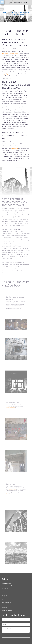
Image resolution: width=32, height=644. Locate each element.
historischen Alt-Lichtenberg (10, 53)
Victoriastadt (15, 148)
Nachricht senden (16, 636)
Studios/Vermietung (14, 490)
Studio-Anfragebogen (12, 407)
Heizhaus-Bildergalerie (18, 306)
